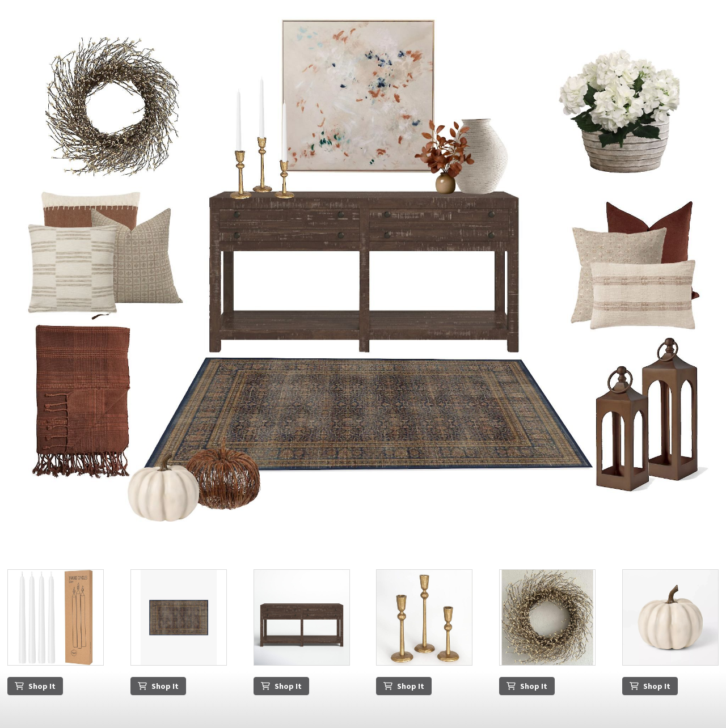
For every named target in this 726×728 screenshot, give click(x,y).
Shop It (35, 686)
